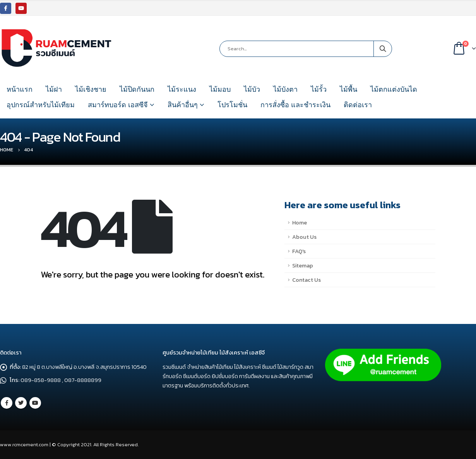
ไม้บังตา (285, 89)
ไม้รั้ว (319, 89)
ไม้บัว (252, 89)
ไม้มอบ (220, 89)
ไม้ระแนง (182, 89)
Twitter (21, 403)
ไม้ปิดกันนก (137, 89)
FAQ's (299, 251)
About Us (304, 237)
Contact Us (306, 280)
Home (300, 223)
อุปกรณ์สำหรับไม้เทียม (41, 105)
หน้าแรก (20, 89)
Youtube (35, 403)
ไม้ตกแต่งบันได (394, 89)
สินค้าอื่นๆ (183, 105)
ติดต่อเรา (358, 105)
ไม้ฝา (54, 89)
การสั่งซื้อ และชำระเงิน (295, 105)
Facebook (7, 403)
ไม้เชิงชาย (91, 89)
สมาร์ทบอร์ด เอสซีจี (118, 105)
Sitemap (303, 265)
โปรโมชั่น (232, 105)
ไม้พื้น (348, 89)
